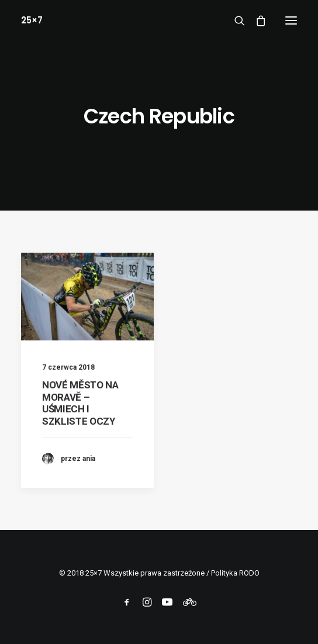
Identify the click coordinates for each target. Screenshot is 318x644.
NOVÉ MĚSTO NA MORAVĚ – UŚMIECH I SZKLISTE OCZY (80, 403)
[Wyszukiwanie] (234, 20)
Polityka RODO (235, 573)
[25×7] (32, 20)
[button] (291, 20)
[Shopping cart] (255, 20)
